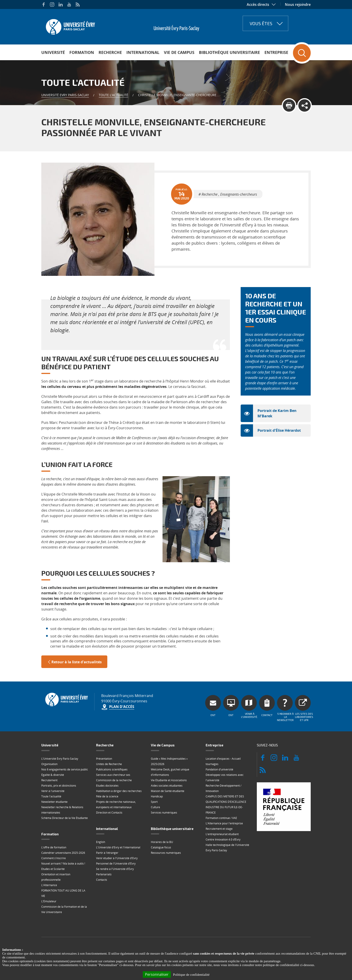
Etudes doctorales (107, 786)
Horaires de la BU (162, 842)
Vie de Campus (179, 52)
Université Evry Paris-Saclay (65, 95)
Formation (82, 52)
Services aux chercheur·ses (113, 775)
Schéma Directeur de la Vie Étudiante (65, 818)
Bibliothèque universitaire (229, 52)
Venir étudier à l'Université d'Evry (117, 858)
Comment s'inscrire (54, 858)
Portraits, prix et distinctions (59, 786)
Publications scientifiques (112, 769)
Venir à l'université (53, 791)
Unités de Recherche (109, 764)
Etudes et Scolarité (53, 869)
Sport (154, 802)
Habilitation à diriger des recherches (119, 791)
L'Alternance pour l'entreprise (224, 823)
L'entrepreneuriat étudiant (222, 834)
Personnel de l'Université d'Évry (116, 864)
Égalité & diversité (53, 775)
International (143, 52)
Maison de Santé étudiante (168, 791)
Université (53, 52)
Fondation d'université (219, 769)
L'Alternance (49, 885)
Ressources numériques (166, 853)
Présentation (104, 759)
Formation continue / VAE (221, 818)
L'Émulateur (49, 901)
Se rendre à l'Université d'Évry (115, 869)
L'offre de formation (54, 847)
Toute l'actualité (113, 95)
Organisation (49, 764)
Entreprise (276, 52)
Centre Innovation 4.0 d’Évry (223, 840)
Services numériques (164, 813)
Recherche (110, 52)
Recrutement (49, 780)
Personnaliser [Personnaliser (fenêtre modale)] (157, 974)
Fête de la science (107, 796)
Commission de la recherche (114, 780)
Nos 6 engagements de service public (65, 769)
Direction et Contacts (109, 813)
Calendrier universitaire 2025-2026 (63, 853)
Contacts (102, 880)
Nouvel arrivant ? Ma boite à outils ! (63, 864)
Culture (155, 807)
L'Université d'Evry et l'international (118, 847)
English (101, 842)
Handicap (157, 796)
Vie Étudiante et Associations (169, 780)
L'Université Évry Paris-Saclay (60, 759)
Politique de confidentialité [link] (191, 975)
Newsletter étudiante (54, 802)
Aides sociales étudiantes (167, 786)
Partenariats (104, 874)
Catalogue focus (161, 847)
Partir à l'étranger (107, 853)
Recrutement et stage (219, 829)
